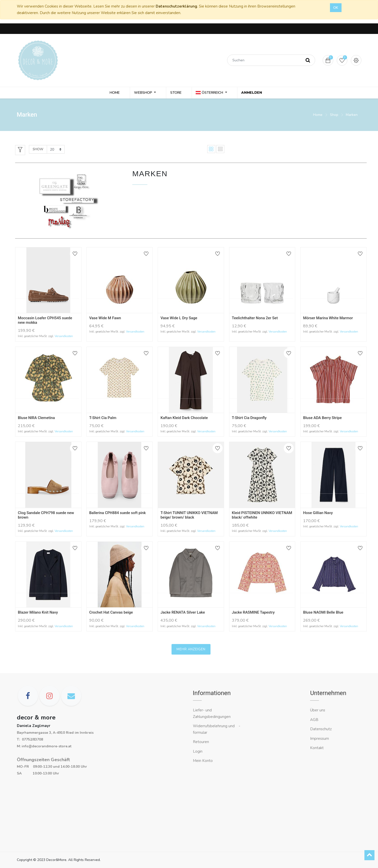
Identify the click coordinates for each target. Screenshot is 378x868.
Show (38, 150)
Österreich (211, 93)
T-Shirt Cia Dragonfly (249, 419)
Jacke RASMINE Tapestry (253, 613)
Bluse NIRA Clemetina (36, 419)
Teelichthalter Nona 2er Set (255, 319)
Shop (334, 116)
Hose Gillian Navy (318, 514)
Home (318, 116)
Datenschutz (321, 729)
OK (336, 8)
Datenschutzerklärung (176, 6)
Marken (352, 116)
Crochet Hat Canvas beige (111, 613)
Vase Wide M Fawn (105, 319)
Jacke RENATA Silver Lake (183, 613)
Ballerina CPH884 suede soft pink (118, 514)
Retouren (201, 742)
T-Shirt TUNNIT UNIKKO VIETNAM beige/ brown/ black (189, 516)
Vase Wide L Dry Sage (179, 319)
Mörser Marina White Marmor (328, 319)
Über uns (318, 710)
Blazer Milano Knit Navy (38, 613)
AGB (314, 720)
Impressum (320, 739)
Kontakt (317, 748)
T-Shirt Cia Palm (103, 419)
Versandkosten (64, 337)
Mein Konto (203, 761)
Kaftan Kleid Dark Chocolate (184, 419)
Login (198, 751)
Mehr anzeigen (191, 650)
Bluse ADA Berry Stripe (322, 419)
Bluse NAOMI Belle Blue (323, 613)
